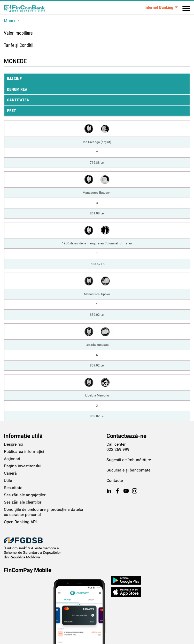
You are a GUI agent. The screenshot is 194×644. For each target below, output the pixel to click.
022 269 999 (118, 449)
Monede (11, 21)
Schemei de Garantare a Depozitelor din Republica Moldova (32, 555)
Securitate (13, 488)
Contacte (115, 480)
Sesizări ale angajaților (25, 495)
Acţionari (12, 459)
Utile (8, 480)
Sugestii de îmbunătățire (129, 460)
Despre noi (14, 444)
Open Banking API (20, 522)
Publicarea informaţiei (24, 451)
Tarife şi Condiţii (19, 45)
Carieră (10, 473)
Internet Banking (159, 8)
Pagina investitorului (23, 466)
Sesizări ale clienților (23, 502)
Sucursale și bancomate (128, 470)
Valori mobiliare (18, 33)
